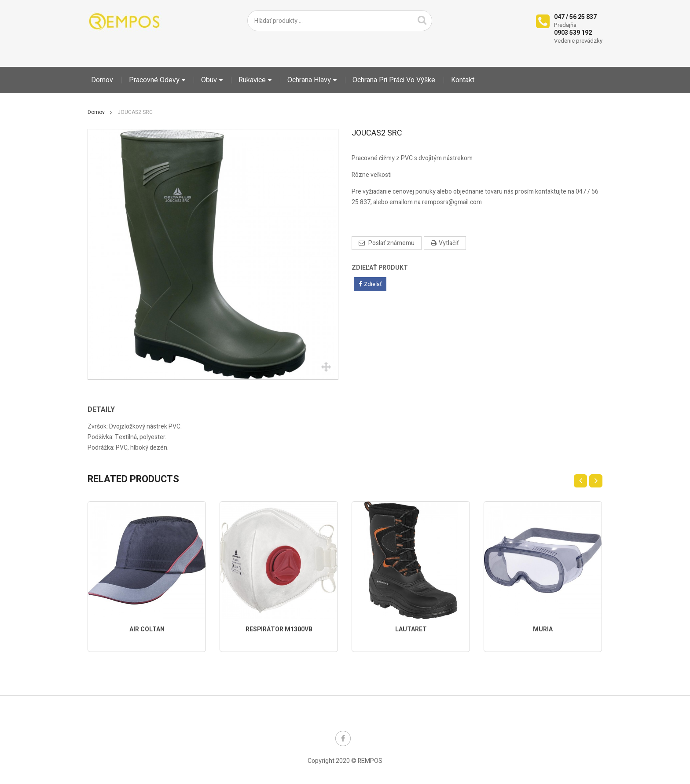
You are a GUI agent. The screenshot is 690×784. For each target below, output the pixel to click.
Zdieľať (370, 284)
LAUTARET (411, 629)
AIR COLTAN (147, 629)
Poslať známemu (391, 243)
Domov (96, 112)
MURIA (543, 629)
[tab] (108, 410)
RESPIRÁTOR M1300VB (279, 629)
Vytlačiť (449, 243)
